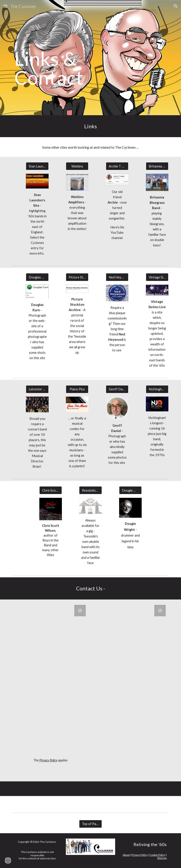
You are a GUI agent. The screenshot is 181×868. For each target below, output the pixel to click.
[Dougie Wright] (130, 490)
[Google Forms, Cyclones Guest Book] (50, 680)
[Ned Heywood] (117, 277)
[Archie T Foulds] (117, 166)
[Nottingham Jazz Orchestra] (157, 389)
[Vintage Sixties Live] (157, 277)
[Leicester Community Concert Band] (37, 389)
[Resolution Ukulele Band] (90, 490)
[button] (5, 6)
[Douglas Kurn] (37, 277)
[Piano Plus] (77, 389)
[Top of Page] (90, 824)
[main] (64, 58)
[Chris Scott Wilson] (51, 490)
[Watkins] (77, 166)
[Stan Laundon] (37, 166)
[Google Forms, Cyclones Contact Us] (131, 690)
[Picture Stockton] (77, 277)
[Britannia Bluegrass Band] (157, 166)
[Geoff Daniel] (117, 389)
